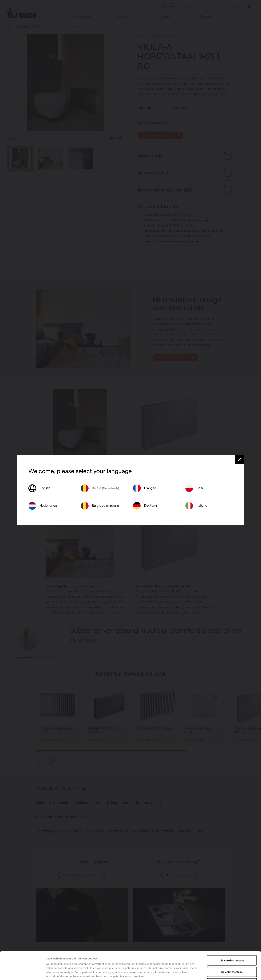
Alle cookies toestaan (232, 934)
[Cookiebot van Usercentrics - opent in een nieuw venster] (23, 973)
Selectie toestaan (232, 946)
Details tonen (188, 973)
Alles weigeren (232, 957)
